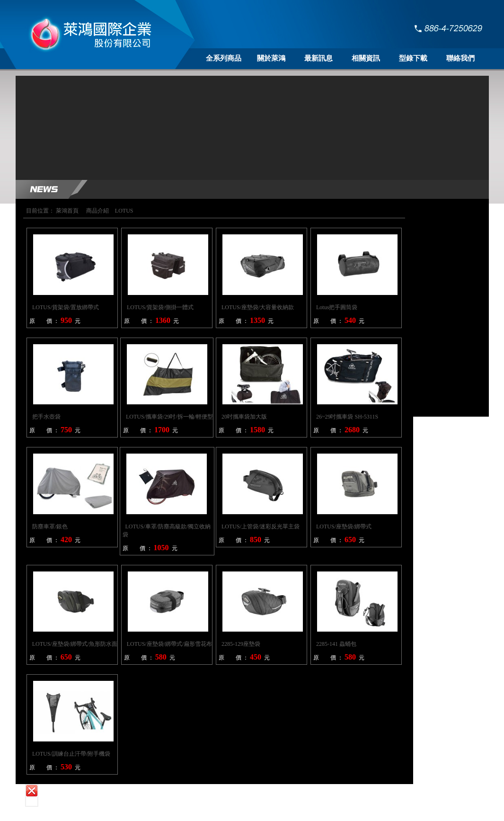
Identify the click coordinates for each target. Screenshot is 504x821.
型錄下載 (413, 58)
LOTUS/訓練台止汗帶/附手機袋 (71, 754)
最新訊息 (318, 58)
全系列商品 (224, 58)
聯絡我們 (460, 58)
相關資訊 (366, 58)
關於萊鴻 (271, 58)
